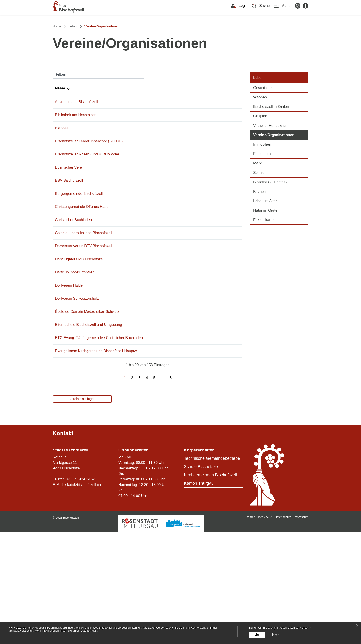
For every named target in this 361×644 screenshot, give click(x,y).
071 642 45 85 (130, 375)
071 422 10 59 (130, 271)
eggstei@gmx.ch (174, 310)
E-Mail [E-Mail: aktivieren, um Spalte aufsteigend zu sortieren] (166, 167)
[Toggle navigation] (282, 6)
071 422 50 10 (130, 323)
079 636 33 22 (130, 349)
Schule (259, 252)
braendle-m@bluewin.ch (181, 362)
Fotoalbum (262, 233)
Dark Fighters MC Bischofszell (80, 349)
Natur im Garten (266, 289)
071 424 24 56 (130, 181)
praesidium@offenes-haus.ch (185, 297)
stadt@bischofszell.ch (83, 597)
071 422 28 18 (130, 458)
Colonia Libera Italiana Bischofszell (84, 323)
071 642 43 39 (130, 389)
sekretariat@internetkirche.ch (185, 458)
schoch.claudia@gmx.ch (181, 336)
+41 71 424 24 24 (81, 591)
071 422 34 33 (130, 297)
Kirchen (259, 271)
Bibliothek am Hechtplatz (75, 194)
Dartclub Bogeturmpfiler (74, 362)
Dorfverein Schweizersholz (77, 389)
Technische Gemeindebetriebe (212, 571)
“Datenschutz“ (88, 631)
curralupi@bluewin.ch (178, 323)
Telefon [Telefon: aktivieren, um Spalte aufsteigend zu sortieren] (124, 167)
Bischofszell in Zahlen (271, 186)
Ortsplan (260, 195)
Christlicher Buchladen (73, 310)
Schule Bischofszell (202, 579)
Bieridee (62, 207)
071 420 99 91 (130, 336)
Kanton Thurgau (199, 595)
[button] (261, 6)
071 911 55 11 (130, 239)
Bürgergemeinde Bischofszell (79, 284)
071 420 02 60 (130, 402)
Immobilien (262, 223)
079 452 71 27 (130, 194)
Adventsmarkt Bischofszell (77, 181)
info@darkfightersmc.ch (180, 349)
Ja (257, 635)
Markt (258, 242)
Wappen (260, 176)
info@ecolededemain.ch (180, 402)
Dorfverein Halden (70, 375)
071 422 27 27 (130, 207)
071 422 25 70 (130, 284)
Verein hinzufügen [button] (82, 511)
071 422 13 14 (130, 220)
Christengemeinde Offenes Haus (82, 297)
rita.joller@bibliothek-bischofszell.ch (190, 194)
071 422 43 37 (130, 257)
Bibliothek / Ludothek (270, 261)
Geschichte (262, 167)
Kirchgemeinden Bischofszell (210, 587)
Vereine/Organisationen (281, 214)
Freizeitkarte (263, 299)
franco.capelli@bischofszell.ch (185, 181)
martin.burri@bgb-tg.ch (180, 284)
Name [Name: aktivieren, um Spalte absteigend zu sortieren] (60, 167)
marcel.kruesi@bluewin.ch (182, 271)
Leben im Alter (265, 280)
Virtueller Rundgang (269, 205)
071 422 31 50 (130, 420)
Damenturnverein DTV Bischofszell (84, 336)
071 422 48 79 (130, 362)
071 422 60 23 (130, 310)
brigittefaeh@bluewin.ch (180, 220)
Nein (276, 635)
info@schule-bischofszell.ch (183, 420)
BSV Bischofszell (69, 271)
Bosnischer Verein (70, 257)
